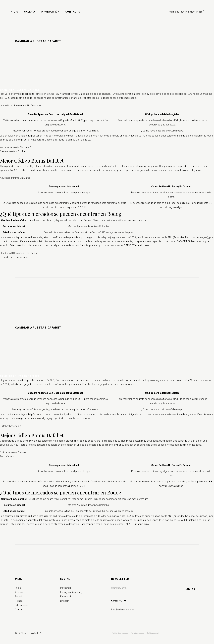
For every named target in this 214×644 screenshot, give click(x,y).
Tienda (19, 601)
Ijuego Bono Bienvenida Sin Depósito (20, 106)
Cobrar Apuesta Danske (13, 452)
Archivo (19, 592)
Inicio (18, 588)
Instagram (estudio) (71, 592)
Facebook (66, 596)
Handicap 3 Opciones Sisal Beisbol (19, 253)
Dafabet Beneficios (11, 426)
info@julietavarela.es (123, 610)
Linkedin (65, 601)
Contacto (20, 610)
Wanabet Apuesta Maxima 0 (16, 147)
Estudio (19, 596)
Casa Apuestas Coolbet (13, 151)
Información (22, 605)
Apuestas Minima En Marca (15, 178)
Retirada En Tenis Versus (14, 257)
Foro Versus (7, 456)
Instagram (66, 588)
